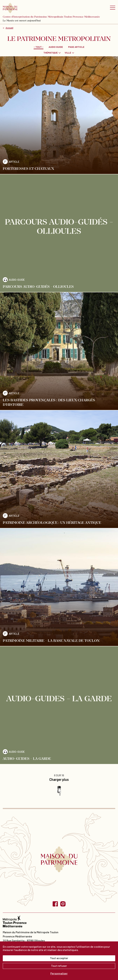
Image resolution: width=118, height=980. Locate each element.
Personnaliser (59, 973)
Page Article (76, 47)
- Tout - (39, 47)
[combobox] (52, 52)
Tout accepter (59, 958)
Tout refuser (59, 966)
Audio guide (56, 47)
